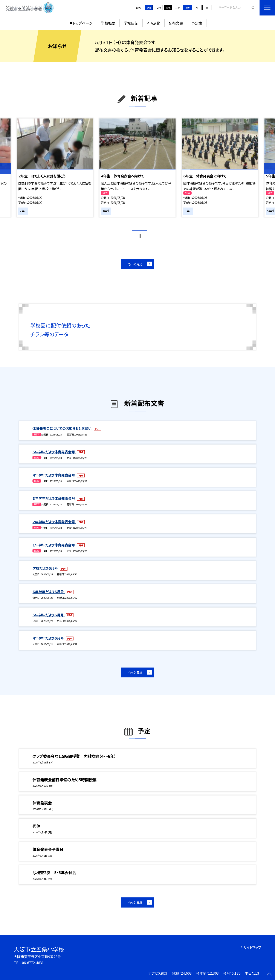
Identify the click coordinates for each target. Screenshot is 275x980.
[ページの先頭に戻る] (270, 975)
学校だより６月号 (46, 568)
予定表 (197, 23)
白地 (159, 8)
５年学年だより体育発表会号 (54, 452)
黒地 (168, 8)
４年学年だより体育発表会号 (54, 475)
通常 (149, 8)
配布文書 (176, 23)
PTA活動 (153, 23)
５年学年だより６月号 (49, 615)
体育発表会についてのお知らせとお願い (62, 428)
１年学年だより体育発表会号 (54, 545)
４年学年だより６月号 (49, 638)
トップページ (83, 23)
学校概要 (108, 23)
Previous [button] (5, 168)
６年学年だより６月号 (49, 592)
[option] (55, 168)
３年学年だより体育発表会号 (54, 498)
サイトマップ (252, 947)
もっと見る (135, 264)
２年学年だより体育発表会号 (54, 522)
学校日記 (131, 23)
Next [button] (270, 168)
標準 (188, 8)
